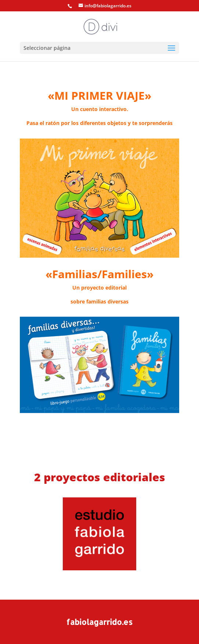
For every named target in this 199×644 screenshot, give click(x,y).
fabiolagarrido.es (99, 622)
